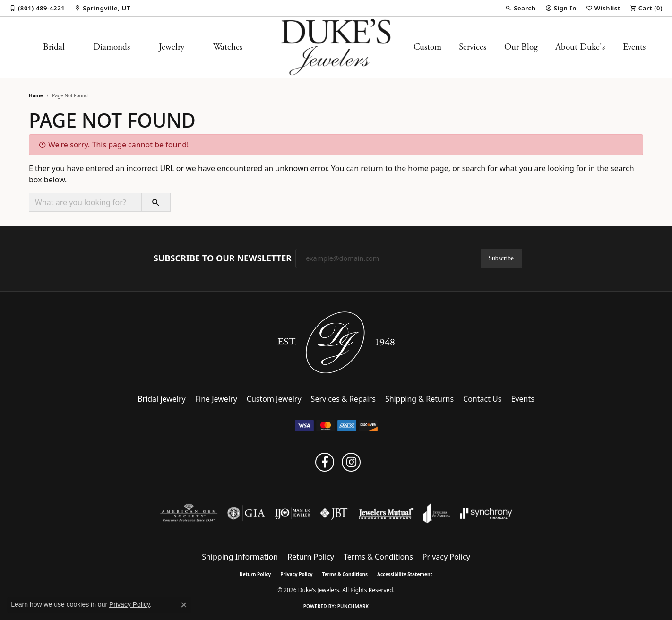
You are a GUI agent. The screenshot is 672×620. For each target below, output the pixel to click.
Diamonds (112, 47)
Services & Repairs (343, 399)
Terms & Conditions (378, 557)
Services (473, 47)
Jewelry (172, 47)
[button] (520, 8)
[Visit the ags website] (189, 513)
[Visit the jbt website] (335, 513)
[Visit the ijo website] (292, 513)
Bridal (54, 47)
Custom (427, 47)
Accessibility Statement (405, 574)
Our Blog (521, 47)
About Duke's (580, 47)
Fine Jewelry (216, 399)
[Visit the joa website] (437, 513)
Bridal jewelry (162, 399)
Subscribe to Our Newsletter (223, 258)
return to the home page (405, 168)
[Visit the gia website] (246, 513)
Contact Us (482, 399)
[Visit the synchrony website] (486, 513)
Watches (228, 47)
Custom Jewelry (274, 399)
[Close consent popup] (184, 605)
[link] (37, 8)
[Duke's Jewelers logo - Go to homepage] (336, 47)
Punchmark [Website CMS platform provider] (353, 606)
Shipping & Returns (419, 399)
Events (634, 47)
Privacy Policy (446, 557)
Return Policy (311, 557)
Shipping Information (240, 557)
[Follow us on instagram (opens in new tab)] (351, 462)
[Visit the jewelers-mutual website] (386, 513)
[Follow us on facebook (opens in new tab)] (325, 462)
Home (36, 95)
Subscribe (501, 258)
